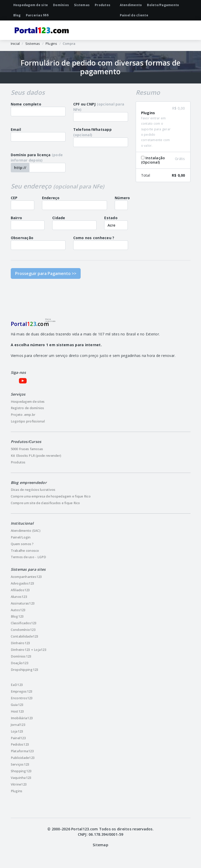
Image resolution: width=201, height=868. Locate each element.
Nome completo (26, 104)
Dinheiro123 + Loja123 (29, 650)
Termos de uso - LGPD (29, 557)
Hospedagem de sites (28, 402)
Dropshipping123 (25, 670)
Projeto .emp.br (23, 415)
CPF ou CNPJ (99, 107)
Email (16, 129)
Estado (111, 218)
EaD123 (17, 685)
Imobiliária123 (22, 718)
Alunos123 (19, 597)
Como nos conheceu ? (94, 238)
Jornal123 (18, 725)
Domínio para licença (37, 157)
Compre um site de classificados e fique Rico (45, 503)
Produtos (18, 462)
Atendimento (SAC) (26, 531)
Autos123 (18, 610)
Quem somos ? (22, 544)
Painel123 (18, 738)
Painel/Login (21, 537)
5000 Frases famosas (27, 449)
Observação (22, 238)
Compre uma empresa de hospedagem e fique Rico (51, 496)
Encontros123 (22, 698)
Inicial (15, 44)
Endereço (51, 198)
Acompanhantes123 (26, 577)
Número (122, 198)
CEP (14, 198)
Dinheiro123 (20, 643)
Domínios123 (21, 656)
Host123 (17, 711)
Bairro (17, 218)
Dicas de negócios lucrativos (33, 490)
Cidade (59, 218)
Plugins (51, 44)
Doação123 (20, 663)
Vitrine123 (19, 784)
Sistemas (33, 44)
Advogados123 (23, 583)
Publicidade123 (23, 758)
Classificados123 (24, 623)
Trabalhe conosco (25, 551)
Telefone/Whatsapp (92, 132)
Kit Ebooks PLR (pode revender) (36, 456)
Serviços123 (20, 764)
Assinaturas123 (23, 603)
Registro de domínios (28, 408)
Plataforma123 (22, 751)
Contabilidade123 (25, 636)
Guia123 (17, 705)
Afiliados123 (20, 590)
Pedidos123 (20, 744)
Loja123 (17, 731)
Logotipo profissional (28, 421)
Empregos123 (22, 691)
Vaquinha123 (21, 778)
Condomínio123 (23, 630)
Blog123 (17, 616)
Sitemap (100, 845)
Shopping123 (21, 771)
